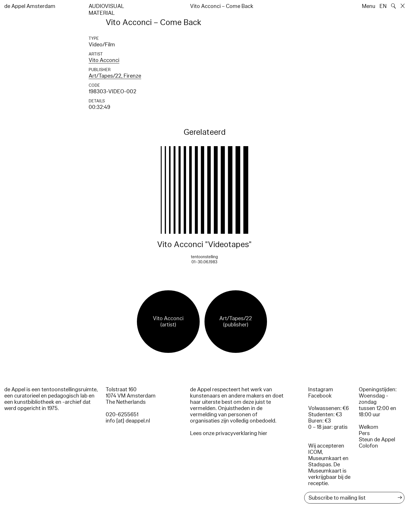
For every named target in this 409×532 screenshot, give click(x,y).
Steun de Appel (377, 440)
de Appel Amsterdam (30, 6)
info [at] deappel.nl (128, 421)
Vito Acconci (104, 60)
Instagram (321, 390)
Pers (364, 433)
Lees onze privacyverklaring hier (229, 433)
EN (383, 6)
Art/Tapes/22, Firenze (115, 76)
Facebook (320, 396)
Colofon (368, 446)
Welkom (369, 427)
